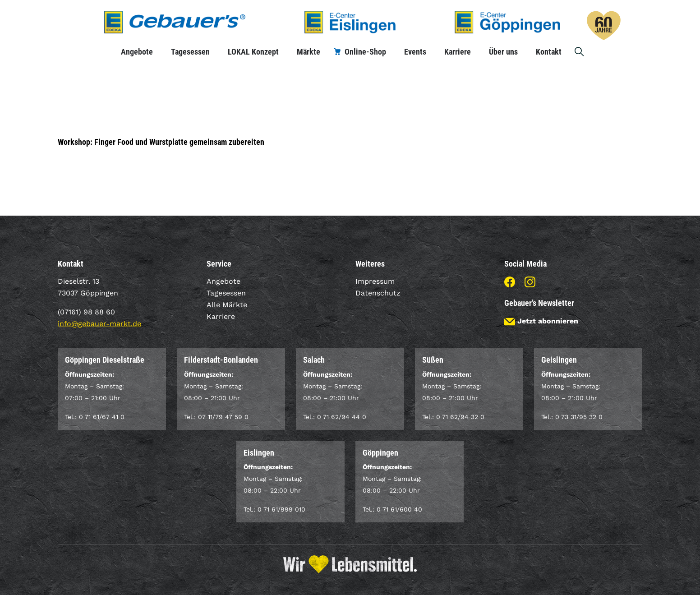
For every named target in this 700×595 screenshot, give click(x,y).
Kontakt (549, 52)
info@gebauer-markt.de (99, 324)
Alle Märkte (227, 305)
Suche (580, 52)
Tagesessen (190, 52)
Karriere (458, 52)
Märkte (309, 52)
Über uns (503, 52)
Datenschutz (378, 293)
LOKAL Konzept (253, 52)
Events (415, 52)
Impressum (375, 281)
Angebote (137, 52)
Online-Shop (365, 52)
